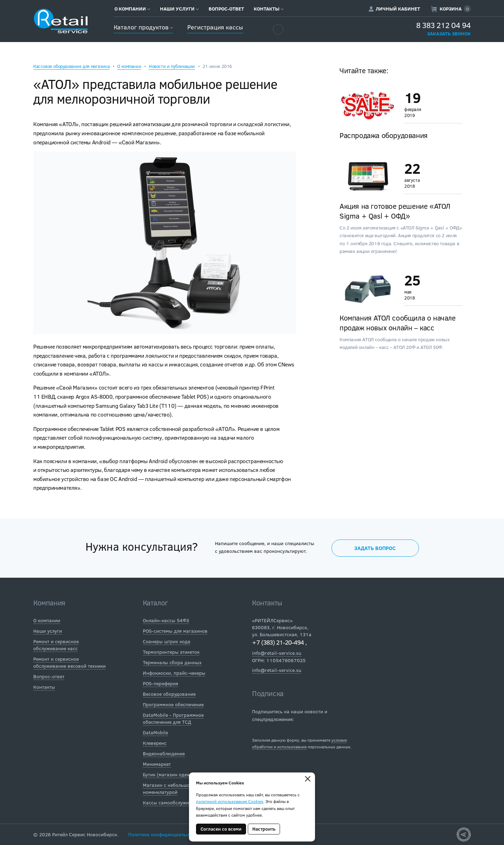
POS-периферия (160, 683)
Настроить (264, 829)
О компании (132, 9)
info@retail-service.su (277, 653)
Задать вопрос (375, 548)
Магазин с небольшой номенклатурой (168, 788)
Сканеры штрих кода (167, 641)
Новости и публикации (172, 66)
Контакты (269, 9)
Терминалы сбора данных (172, 662)
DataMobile (155, 732)
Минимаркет (157, 764)
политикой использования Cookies (230, 801)
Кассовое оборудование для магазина (71, 66)
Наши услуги (179, 9)
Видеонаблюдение (164, 753)
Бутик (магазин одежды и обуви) (180, 774)
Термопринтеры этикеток (171, 652)
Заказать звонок (449, 34)
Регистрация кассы (215, 27)
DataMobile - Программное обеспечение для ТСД (173, 718)
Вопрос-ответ (226, 9)
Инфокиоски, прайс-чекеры (174, 673)
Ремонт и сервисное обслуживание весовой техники (69, 662)
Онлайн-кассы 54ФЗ (166, 620)
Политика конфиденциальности (164, 834)
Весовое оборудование (169, 694)
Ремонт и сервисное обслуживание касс (56, 645)
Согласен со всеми (221, 829)
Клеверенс (155, 743)
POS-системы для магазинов (175, 631)
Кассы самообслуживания (173, 802)
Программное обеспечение (173, 704)
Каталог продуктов (143, 27)
